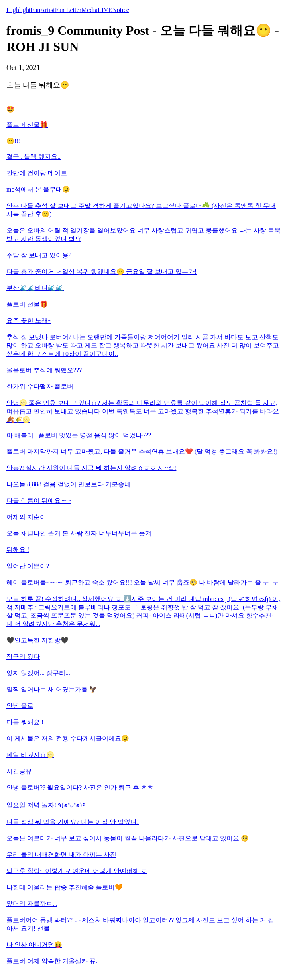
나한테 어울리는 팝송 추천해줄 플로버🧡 (65, 887)
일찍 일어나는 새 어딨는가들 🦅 (52, 689)
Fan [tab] (35, 10)
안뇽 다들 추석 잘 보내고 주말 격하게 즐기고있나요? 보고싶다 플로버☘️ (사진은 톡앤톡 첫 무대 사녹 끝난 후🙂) (141, 210)
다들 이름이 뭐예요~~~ (39, 501)
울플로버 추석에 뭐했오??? (44, 370)
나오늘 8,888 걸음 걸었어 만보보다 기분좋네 (69, 484)
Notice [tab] (121, 10)
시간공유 (19, 771)
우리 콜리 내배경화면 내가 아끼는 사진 (61, 855)
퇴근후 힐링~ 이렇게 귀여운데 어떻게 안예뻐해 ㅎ (77, 871)
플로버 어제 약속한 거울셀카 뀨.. (53, 961)
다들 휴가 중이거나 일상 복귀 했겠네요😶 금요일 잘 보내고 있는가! (101, 272)
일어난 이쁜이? (28, 566)
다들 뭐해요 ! (25, 722)
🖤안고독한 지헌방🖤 (37, 640)
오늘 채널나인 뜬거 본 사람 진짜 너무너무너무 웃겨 (79, 533)
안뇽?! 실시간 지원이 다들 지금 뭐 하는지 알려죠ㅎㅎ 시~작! (91, 468)
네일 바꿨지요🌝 (30, 755)
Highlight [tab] (19, 10)
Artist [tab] (47, 10)
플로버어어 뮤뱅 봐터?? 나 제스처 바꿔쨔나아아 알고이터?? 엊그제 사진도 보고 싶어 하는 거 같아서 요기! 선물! (140, 924)
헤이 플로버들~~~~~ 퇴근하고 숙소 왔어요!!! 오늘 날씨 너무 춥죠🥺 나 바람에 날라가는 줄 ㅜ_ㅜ (143, 582)
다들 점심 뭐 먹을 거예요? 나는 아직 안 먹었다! (73, 822)
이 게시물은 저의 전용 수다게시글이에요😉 (68, 738)
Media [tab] (89, 10)
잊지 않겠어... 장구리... (38, 673)
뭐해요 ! (18, 550)
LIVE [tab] (105, 10)
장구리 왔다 (23, 657)
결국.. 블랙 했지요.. (33, 157)
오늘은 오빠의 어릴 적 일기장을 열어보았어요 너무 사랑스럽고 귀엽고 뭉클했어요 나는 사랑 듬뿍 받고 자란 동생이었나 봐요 (143, 235)
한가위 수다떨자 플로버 (40, 386)
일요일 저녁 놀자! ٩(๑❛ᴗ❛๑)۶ (46, 805)
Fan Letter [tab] (68, 10)
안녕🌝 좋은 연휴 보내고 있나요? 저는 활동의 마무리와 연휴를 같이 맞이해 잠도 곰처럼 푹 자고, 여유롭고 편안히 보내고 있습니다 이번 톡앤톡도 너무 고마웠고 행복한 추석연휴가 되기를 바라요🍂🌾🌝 (143, 411)
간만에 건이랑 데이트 (37, 173)
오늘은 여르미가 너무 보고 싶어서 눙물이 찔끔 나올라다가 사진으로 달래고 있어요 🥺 (128, 838)
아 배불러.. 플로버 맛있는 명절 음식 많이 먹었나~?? (79, 435)
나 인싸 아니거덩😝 (34, 945)
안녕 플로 (20, 706)
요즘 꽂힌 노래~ (29, 321)
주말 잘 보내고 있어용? (39, 255)
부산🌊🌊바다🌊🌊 (35, 288)
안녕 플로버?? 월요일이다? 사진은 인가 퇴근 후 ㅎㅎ (80, 787)
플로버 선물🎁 (27, 125)
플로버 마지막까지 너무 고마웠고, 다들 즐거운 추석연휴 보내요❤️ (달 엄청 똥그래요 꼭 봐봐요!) (142, 451)
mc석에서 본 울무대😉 (38, 189)
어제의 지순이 (26, 517)
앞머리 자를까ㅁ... (32, 904)
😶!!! (14, 141)
